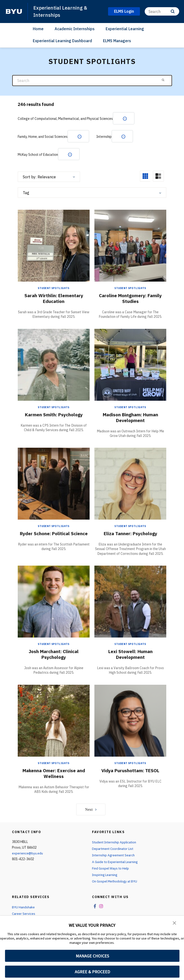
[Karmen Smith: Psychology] (54, 365)
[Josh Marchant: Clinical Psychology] (54, 603)
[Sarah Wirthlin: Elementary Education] (54, 246)
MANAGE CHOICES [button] (92, 956)
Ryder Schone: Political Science (54, 537)
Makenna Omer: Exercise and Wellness (54, 775)
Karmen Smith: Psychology (54, 415)
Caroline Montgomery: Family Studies (130, 299)
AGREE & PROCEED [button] (92, 972)
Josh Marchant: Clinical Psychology (54, 656)
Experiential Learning (125, 29)
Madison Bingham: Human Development (130, 418)
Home (38, 29)
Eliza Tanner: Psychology (130, 534)
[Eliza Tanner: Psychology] (130, 484)
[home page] (14, 11)
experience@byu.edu (28, 855)
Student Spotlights (54, 289)
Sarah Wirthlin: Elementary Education (54, 299)
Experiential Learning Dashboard (62, 41)
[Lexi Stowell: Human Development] (130, 603)
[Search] (162, 11)
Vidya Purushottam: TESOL (130, 772)
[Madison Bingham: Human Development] (130, 365)
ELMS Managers (117, 41)
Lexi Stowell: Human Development (130, 656)
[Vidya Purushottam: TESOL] (130, 722)
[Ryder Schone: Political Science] (54, 484)
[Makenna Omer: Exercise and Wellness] (54, 722)
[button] (174, 923)
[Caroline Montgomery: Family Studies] (130, 246)
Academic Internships (75, 29)
